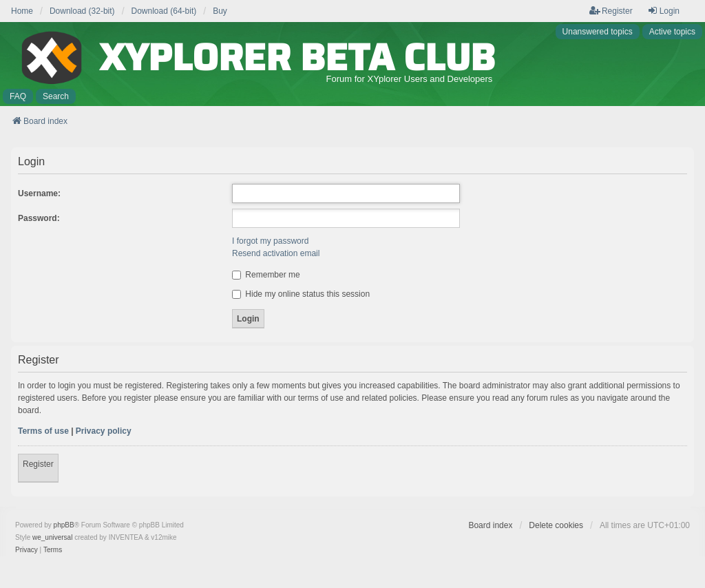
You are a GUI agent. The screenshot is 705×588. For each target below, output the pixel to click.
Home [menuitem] (22, 11)
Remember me (266, 275)
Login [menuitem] (663, 11)
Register (38, 464)
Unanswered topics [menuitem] (598, 32)
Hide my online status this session (301, 294)
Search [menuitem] (56, 96)
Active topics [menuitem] (672, 32)
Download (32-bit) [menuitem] (82, 11)
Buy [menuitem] (220, 11)
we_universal (52, 537)
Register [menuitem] (611, 11)
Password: (39, 218)
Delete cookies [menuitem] (556, 525)
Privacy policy (104, 431)
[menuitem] (27, 550)
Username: (39, 193)
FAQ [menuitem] (18, 96)
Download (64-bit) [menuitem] (164, 11)
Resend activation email (276, 253)
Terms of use (43, 431)
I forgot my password (270, 241)
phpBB (64, 525)
